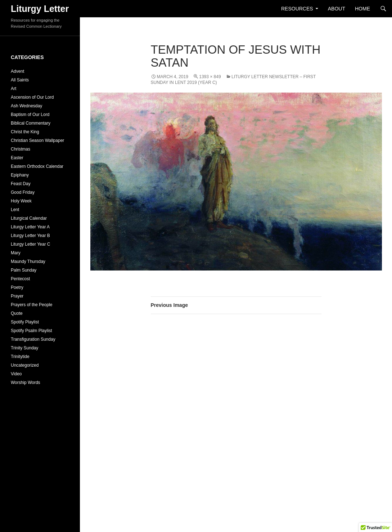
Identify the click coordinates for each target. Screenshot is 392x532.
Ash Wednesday (26, 106)
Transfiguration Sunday (33, 339)
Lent (15, 210)
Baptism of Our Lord (30, 115)
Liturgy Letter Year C (30, 244)
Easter (17, 158)
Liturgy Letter (40, 9)
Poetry (17, 287)
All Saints (20, 80)
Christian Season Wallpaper (37, 140)
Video (16, 374)
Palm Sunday (24, 270)
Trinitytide (20, 357)
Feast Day (21, 184)
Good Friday (23, 192)
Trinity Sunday (24, 348)
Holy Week (21, 201)
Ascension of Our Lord (32, 97)
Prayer (17, 296)
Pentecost (20, 279)
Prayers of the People (31, 305)
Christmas (21, 149)
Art (13, 89)
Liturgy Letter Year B (30, 236)
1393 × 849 (210, 77)
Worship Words (26, 383)
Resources (297, 9)
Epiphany (20, 175)
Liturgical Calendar (29, 218)
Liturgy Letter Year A (30, 227)
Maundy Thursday (28, 261)
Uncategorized (25, 365)
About (337, 9)
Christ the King (25, 132)
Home (362, 9)
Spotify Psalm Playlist (31, 331)
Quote (17, 313)
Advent (17, 71)
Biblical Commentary (31, 123)
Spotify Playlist (25, 322)
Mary (16, 253)
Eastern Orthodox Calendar (37, 166)
